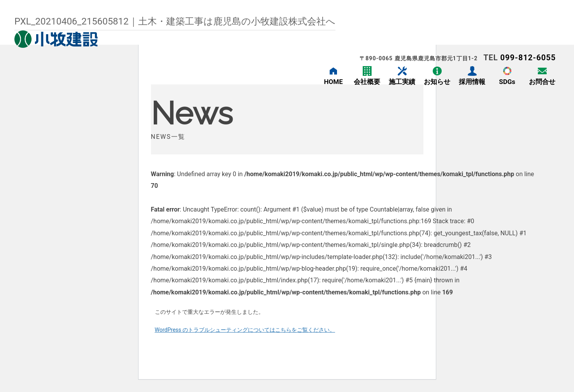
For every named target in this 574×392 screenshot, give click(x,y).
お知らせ (437, 82)
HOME (334, 82)
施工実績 (402, 82)
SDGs (507, 82)
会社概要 (367, 82)
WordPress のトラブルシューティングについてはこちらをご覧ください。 (245, 330)
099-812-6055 (528, 58)
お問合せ (542, 82)
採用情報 (472, 82)
